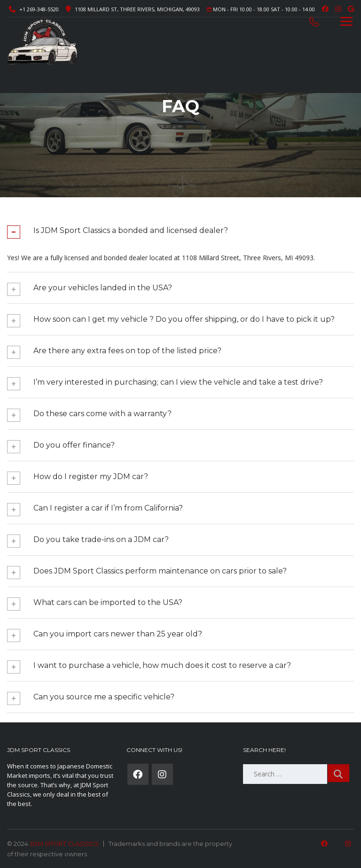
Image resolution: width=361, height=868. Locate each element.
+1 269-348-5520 (39, 9)
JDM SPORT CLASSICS (64, 844)
